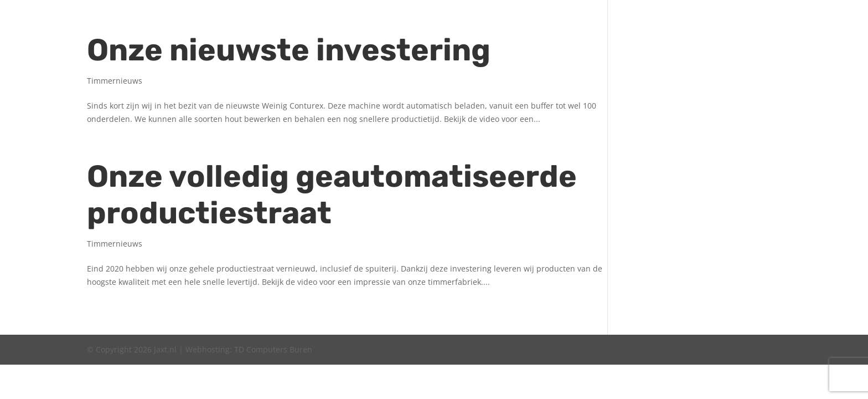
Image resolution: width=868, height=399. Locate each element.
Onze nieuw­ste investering (289, 50)
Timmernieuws (115, 81)
